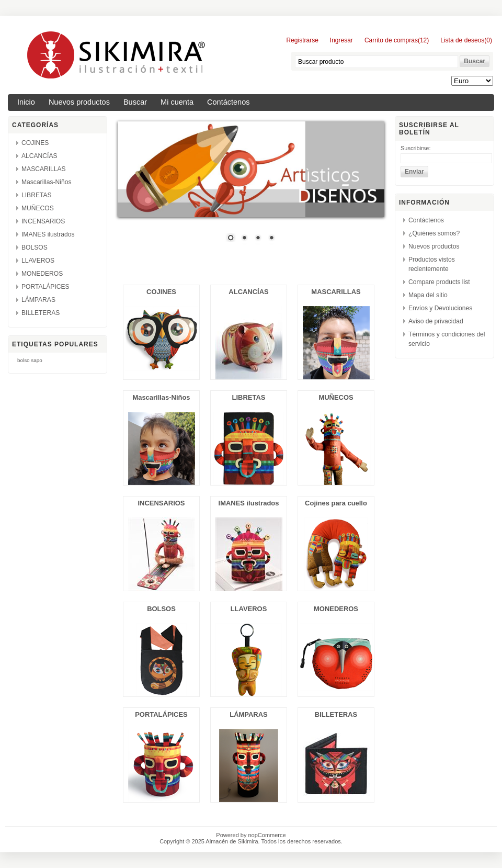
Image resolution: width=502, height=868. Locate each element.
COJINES (35, 143)
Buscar (135, 102)
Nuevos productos (79, 102)
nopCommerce (267, 835)
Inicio (26, 102)
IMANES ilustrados (48, 234)
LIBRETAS (37, 195)
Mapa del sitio (428, 295)
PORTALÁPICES (45, 287)
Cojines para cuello (336, 503)
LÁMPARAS (38, 300)
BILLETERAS (41, 313)
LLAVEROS (38, 261)
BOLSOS (35, 247)
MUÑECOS (38, 208)
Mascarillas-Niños (46, 182)
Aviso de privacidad (436, 321)
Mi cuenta (177, 102)
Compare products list (439, 282)
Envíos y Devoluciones (440, 308)
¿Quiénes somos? (434, 233)
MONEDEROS (42, 274)
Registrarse (302, 40)
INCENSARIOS (43, 221)
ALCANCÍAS (39, 156)
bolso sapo (30, 360)
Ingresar (341, 40)
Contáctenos (229, 102)
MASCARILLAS (44, 169)
